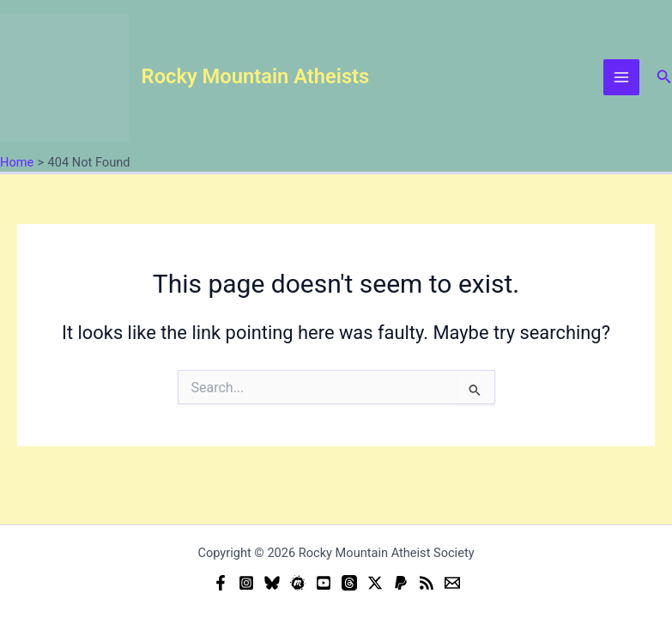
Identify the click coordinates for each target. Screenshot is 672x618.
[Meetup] (298, 583)
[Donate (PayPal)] (401, 583)
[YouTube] (324, 583)
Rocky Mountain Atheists (256, 76)
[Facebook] (221, 583)
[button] (664, 77)
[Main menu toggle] (621, 77)
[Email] (452, 583)
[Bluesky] (272, 583)
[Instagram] (246, 583)
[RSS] (427, 583)
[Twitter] (375, 583)
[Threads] (349, 583)
